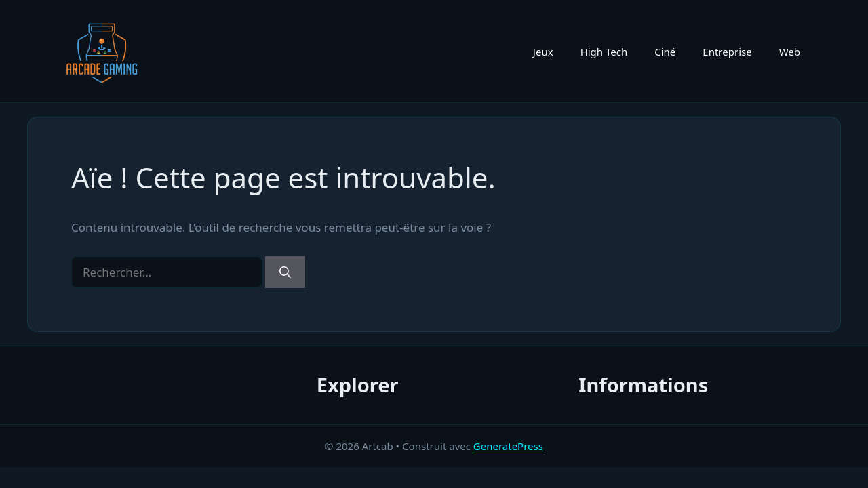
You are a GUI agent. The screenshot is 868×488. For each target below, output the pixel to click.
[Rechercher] (285, 272)
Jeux (543, 52)
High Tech (604, 52)
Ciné (665, 52)
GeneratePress (508, 446)
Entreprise (727, 52)
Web (790, 52)
